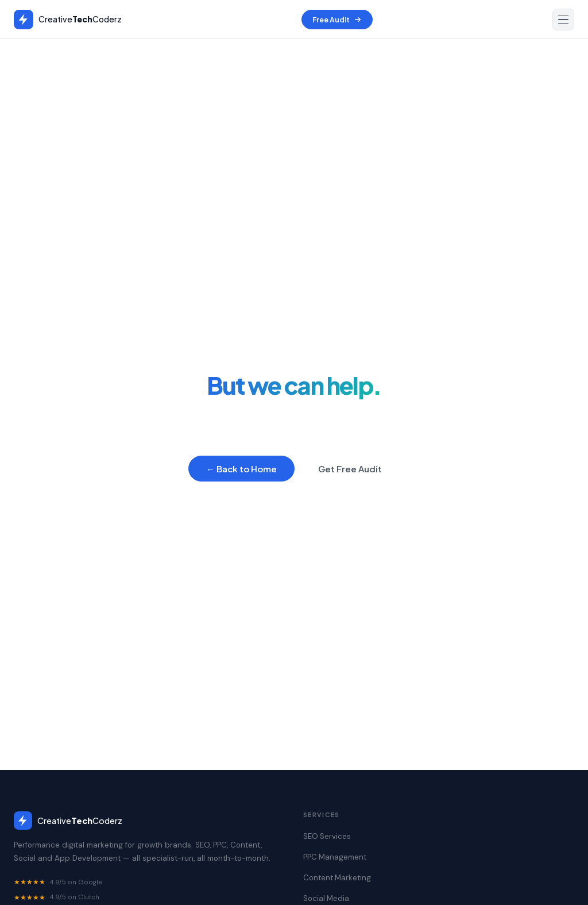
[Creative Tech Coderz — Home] (68, 20)
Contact (440, 517)
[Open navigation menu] (563, 20)
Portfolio (389, 517)
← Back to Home (241, 469)
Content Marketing (320, 517)
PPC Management (234, 517)
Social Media (326, 898)
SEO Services (158, 517)
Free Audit (337, 20)
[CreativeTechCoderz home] (149, 821)
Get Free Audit (350, 469)
